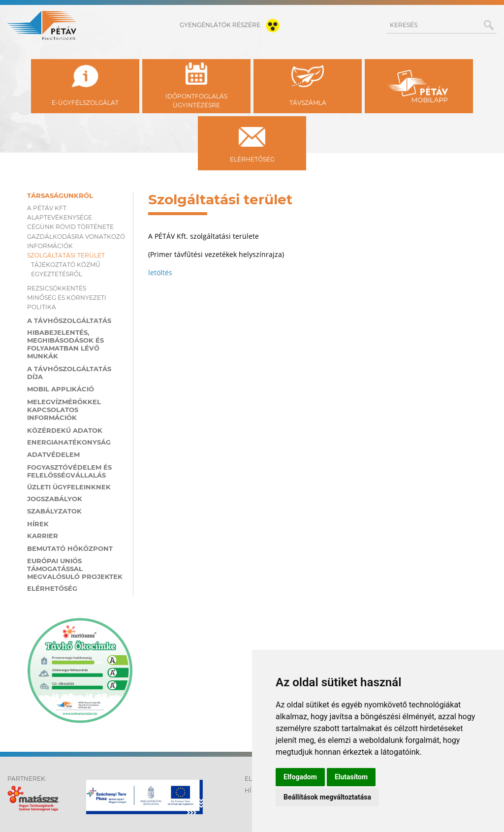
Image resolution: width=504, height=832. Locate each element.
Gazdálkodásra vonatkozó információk (76, 241)
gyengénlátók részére (232, 25)
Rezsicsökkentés (57, 288)
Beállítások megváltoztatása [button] (327, 797)
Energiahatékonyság (69, 442)
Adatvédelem (53, 454)
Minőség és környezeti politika (67, 302)
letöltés (160, 272)
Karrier (43, 536)
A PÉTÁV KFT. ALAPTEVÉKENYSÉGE (60, 213)
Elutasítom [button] (351, 777)
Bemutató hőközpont (70, 548)
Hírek (38, 524)
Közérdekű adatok (65, 430)
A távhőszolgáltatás (69, 320)
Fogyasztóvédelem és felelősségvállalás (69, 471)
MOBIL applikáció (61, 389)
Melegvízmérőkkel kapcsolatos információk (64, 410)
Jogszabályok (55, 499)
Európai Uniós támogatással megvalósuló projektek (75, 569)
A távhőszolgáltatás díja (69, 373)
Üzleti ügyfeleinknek (69, 487)
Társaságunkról (60, 195)
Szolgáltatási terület (66, 255)
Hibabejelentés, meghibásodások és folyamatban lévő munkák (65, 344)
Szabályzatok (54, 511)
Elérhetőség (52, 588)
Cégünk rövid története (70, 227)
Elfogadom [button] (300, 777)
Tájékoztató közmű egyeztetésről (66, 269)
